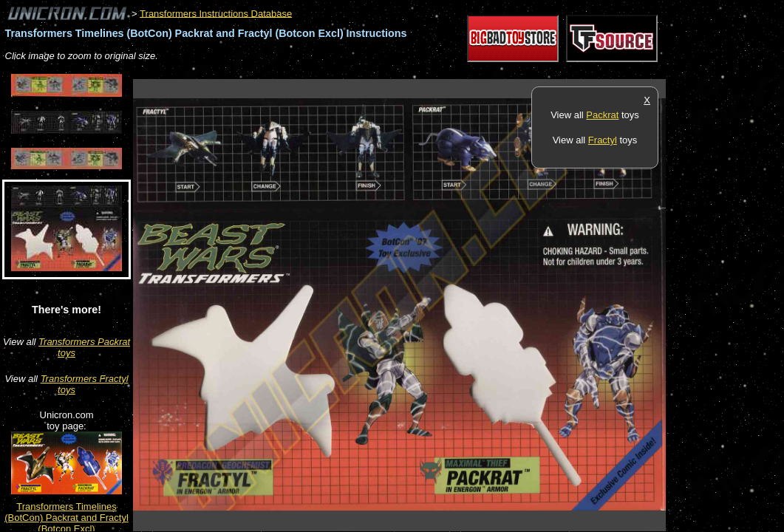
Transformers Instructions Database (216, 13)
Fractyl (603, 140)
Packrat (602, 115)
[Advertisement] (402, 71)
